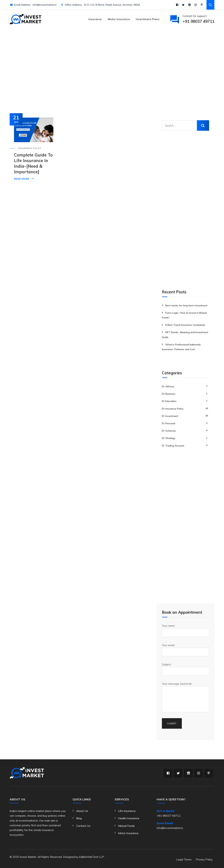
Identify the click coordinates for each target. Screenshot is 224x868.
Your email (185, 650)
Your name (185, 630)
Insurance (95, 19)
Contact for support (198, 20)
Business (170, 394)
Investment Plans (148, 19)
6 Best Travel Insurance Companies (185, 325)
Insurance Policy (30, 148)
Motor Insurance (119, 19)
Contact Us (83, 826)
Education (171, 401)
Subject (185, 669)
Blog (79, 818)
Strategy (170, 438)
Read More (22, 179)
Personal (170, 423)
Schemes (171, 431)
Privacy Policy (204, 860)
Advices (170, 386)
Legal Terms (184, 860)
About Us (82, 811)
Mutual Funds (126, 826)
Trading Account (175, 446)
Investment (172, 416)
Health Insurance (129, 818)
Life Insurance (127, 811)
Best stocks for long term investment (186, 305)
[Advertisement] (188, 212)
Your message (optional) (185, 697)
